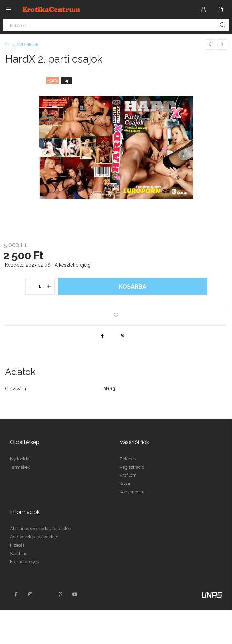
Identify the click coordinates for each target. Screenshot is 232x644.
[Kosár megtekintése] (220, 9)
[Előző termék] (210, 45)
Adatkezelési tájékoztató (34, 537)
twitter (45, 594)
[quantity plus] (49, 286)
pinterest (60, 594)
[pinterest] (123, 336)
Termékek (20, 467)
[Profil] (203, 9)
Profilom (128, 475)
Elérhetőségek (25, 562)
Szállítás (19, 553)
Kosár (125, 484)
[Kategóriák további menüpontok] (8, 9)
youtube (75, 594)
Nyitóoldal (20, 459)
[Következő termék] (222, 45)
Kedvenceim (132, 492)
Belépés (128, 459)
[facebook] (102, 336)
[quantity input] (40, 286)
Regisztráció (132, 467)
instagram (31, 594)
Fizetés (17, 545)
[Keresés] (116, 25)
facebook (16, 594)
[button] (116, 315)
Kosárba (132, 286)
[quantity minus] (31, 286)
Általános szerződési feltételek (41, 529)
